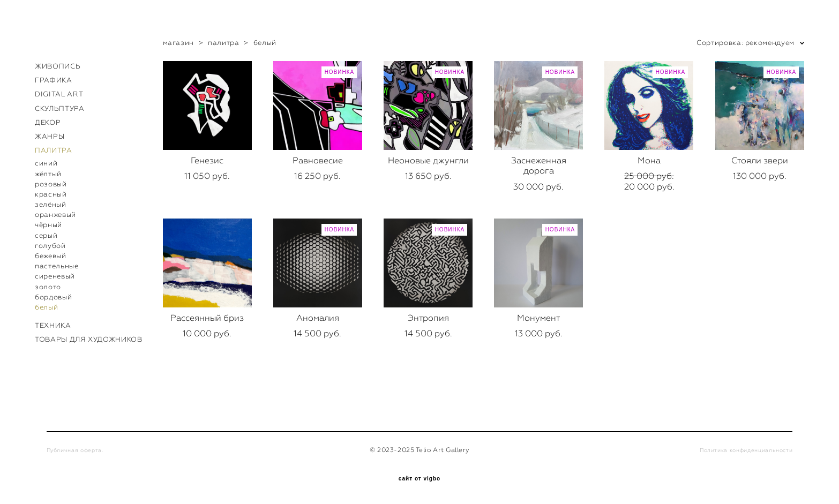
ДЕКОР (48, 122)
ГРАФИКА (54, 80)
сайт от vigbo (419, 479)
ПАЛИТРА (54, 150)
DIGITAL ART (59, 94)
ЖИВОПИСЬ (58, 66)
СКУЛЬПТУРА (60, 108)
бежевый (51, 256)
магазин (179, 43)
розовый (51, 184)
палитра (224, 43)
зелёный (51, 204)
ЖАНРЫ (50, 136)
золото (48, 287)
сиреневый (55, 276)
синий (46, 163)
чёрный (48, 225)
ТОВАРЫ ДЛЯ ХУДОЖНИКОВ (89, 339)
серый (46, 235)
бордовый (53, 297)
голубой (50, 246)
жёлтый (48, 174)
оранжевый (55, 215)
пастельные (57, 266)
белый (46, 307)
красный (51, 194)
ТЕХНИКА (53, 325)
